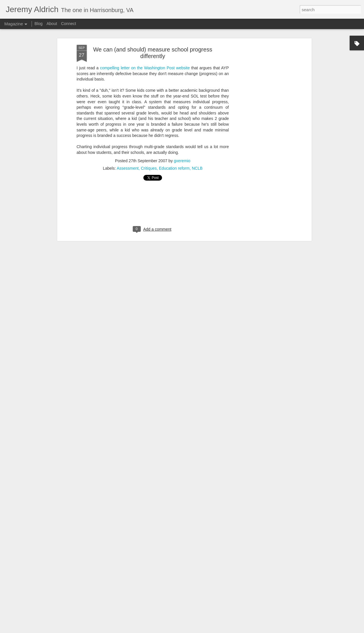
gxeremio (182, 120)
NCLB (197, 127)
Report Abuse (262, 630)
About (52, 24)
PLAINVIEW (212, 630)
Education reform (174, 127)
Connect (68, 24)
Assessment (128, 127)
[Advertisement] (261, 95)
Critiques (149, 127)
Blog (38, 24)
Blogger (245, 630)
